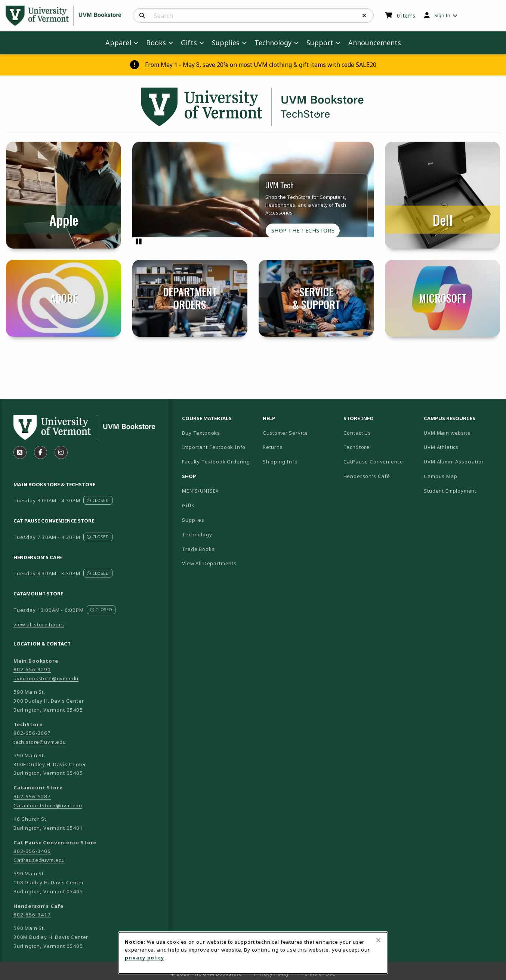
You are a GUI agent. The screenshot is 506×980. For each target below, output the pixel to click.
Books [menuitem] (156, 43)
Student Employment (461, 491)
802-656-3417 (32, 915)
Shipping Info (280, 462)
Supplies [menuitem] (226, 43)
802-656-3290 (32, 669)
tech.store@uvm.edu (40, 742)
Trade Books (198, 549)
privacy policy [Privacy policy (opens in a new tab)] (145, 958)
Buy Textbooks (201, 433)
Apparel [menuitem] (118, 43)
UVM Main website (461, 433)
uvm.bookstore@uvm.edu (46, 678)
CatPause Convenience (374, 462)
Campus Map (461, 476)
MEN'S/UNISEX (200, 491)
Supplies (193, 520)
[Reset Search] (364, 16)
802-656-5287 (32, 796)
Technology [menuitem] (273, 43)
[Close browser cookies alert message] (378, 940)
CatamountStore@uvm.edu (48, 805)
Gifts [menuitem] (189, 43)
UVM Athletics (461, 447)
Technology (197, 534)
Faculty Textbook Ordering (216, 462)
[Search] (142, 16)
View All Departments (209, 563)
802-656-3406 (32, 851)
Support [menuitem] (320, 43)
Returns (273, 447)
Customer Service (285, 433)
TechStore (357, 447)
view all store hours (39, 625)
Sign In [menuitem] (442, 15)
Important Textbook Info (214, 447)
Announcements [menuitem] (375, 43)
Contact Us (357, 433)
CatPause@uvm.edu (39, 860)
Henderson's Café (367, 476)
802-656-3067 (32, 733)
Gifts (188, 505)
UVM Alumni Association (461, 461)
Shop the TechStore (303, 230)
